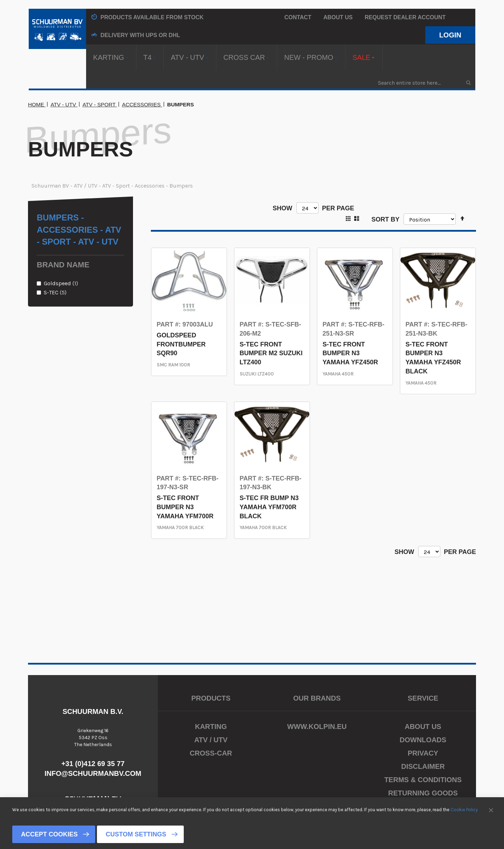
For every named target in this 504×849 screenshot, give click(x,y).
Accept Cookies (49, 834)
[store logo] (57, 29)
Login (450, 35)
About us (338, 17)
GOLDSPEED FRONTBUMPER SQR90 (181, 344)
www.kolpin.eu (317, 727)
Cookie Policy (464, 810)
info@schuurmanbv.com (93, 773)
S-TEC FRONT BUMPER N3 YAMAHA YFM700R (185, 507)
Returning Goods (423, 793)
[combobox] (424, 83)
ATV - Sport (100, 104)
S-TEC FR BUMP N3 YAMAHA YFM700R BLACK (269, 507)
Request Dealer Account (405, 17)
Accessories (142, 104)
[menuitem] (111, 57)
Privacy (423, 753)
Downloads (423, 740)
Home (37, 104)
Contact (298, 17)
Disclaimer (423, 766)
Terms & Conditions (423, 780)
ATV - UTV (64, 104)
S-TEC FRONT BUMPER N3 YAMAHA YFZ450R (350, 353)
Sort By (385, 219)
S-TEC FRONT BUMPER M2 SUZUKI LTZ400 (271, 353)
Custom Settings (136, 834)
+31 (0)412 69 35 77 (93, 764)
